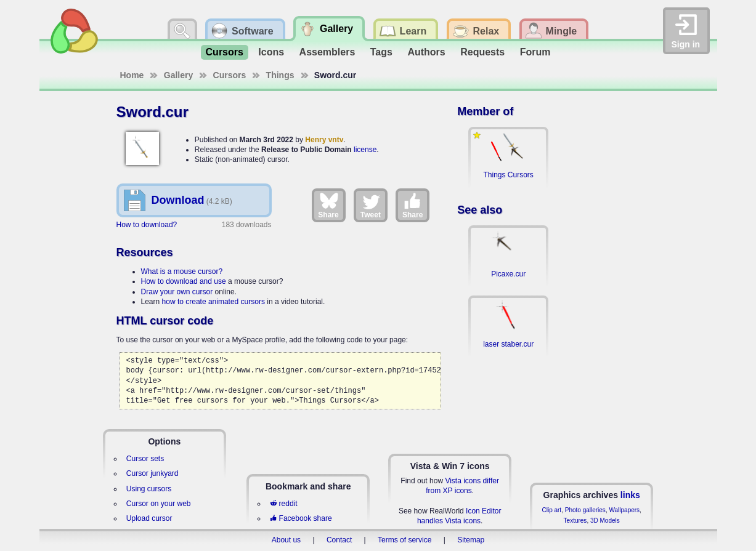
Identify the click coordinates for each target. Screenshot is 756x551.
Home (132, 75)
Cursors (225, 52)
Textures (575, 521)
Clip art (551, 510)
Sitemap (471, 540)
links (630, 495)
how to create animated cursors (213, 302)
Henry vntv (324, 140)
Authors (426, 52)
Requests (482, 52)
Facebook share (301, 518)
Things (280, 75)
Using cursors (149, 489)
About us (286, 540)
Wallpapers (624, 510)
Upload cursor (149, 518)
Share (328, 205)
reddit (283, 504)
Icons (271, 52)
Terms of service (404, 540)
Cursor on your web (159, 504)
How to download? (147, 225)
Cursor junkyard (152, 473)
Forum (535, 52)
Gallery (178, 75)
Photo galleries (585, 510)
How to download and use (184, 281)
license (365, 150)
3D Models (605, 521)
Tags (381, 52)
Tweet (371, 205)
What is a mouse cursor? (182, 271)
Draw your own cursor (177, 292)
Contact (339, 540)
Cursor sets (145, 459)
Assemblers (327, 52)
